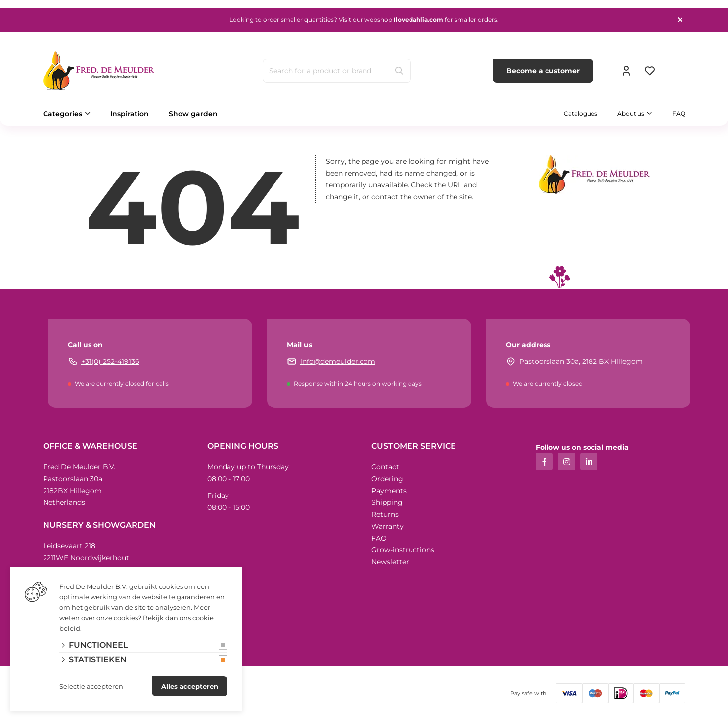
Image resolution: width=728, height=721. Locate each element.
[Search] (399, 71)
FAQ (679, 113)
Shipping (387, 502)
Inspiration (130, 114)
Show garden (193, 114)
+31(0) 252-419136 (110, 361)
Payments (389, 491)
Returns (385, 514)
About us (631, 113)
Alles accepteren (190, 686)
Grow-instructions (403, 550)
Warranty (387, 526)
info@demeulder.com (338, 361)
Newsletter (390, 562)
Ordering (387, 479)
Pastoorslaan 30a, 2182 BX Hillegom (581, 361)
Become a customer (543, 71)
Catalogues (581, 113)
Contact (385, 467)
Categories (63, 114)
